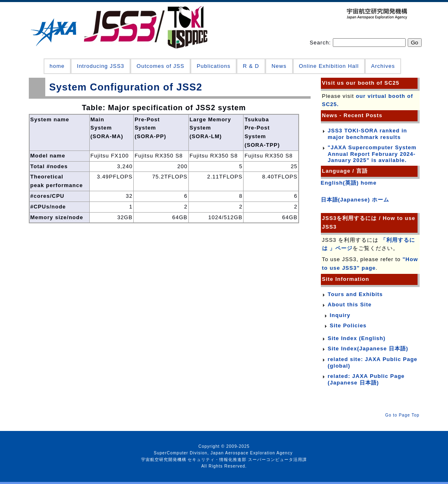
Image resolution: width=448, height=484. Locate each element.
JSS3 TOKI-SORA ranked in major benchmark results (368, 134)
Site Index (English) (357, 338)
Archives (383, 66)
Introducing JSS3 (101, 66)
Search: (321, 43)
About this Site (350, 305)
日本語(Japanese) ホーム (355, 200)
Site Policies (348, 325)
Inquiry (340, 315)
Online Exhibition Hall (329, 66)
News (279, 66)
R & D (251, 66)
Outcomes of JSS (160, 66)
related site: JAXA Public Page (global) (373, 362)
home (57, 66)
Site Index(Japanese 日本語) (368, 349)
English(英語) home (349, 183)
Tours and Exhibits (355, 294)
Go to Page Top (402, 415)
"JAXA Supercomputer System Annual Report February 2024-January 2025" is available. (372, 154)
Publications (214, 66)
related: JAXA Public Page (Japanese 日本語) (366, 379)
